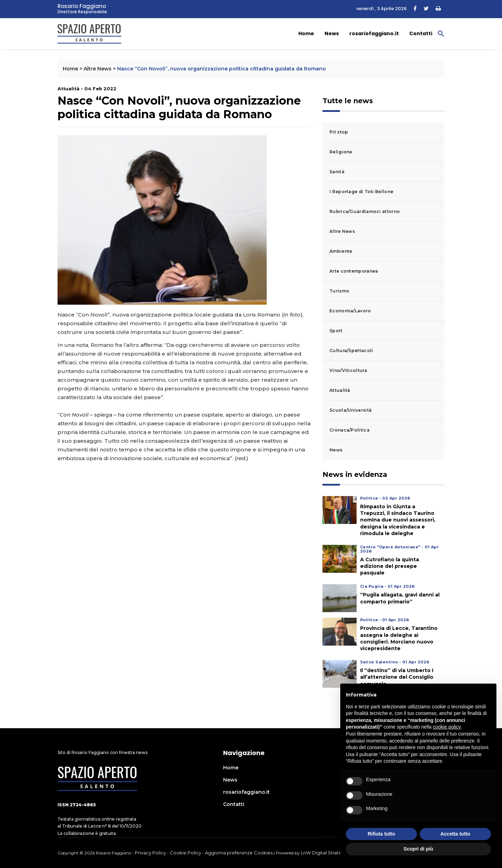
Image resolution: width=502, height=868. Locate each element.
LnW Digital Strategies (326, 853)
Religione (341, 152)
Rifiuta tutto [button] (382, 834)
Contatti (421, 33)
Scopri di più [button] (419, 849)
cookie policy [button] (447, 727)
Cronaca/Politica (349, 430)
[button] (441, 33)
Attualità (340, 390)
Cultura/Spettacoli (351, 351)
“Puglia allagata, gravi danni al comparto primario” (400, 598)
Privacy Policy (150, 853)
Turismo (339, 291)
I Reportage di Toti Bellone (361, 192)
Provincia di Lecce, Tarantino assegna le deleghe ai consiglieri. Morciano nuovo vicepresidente (399, 638)
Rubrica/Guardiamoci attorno (365, 211)
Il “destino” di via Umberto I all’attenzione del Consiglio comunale (397, 677)
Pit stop (339, 132)
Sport (336, 331)
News (332, 33)
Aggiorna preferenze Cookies (239, 853)
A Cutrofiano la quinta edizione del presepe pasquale (390, 566)
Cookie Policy (185, 853)
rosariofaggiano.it (374, 33)
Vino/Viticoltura (348, 370)
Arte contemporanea (354, 271)
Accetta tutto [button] (455, 834)
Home (306, 33)
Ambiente (341, 251)
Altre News (98, 69)
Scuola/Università (351, 410)
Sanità (337, 172)
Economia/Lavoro (350, 311)
